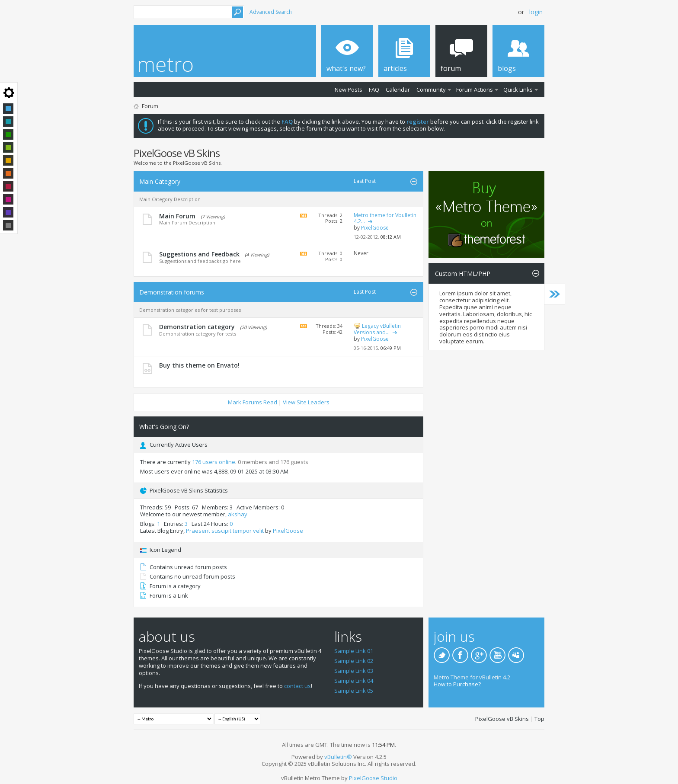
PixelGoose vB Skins (502, 719)
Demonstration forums (172, 292)
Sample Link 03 (354, 671)
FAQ (374, 90)
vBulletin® (338, 757)
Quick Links (518, 90)
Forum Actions (475, 90)
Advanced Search (271, 12)
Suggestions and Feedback (199, 254)
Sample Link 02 (354, 661)
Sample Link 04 (354, 681)
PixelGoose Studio (373, 778)
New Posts (349, 90)
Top (539, 719)
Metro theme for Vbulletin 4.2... (385, 218)
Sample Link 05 (354, 691)
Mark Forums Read (253, 402)
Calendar (398, 90)
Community (431, 90)
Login (536, 12)
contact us (297, 686)
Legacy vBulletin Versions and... (377, 329)
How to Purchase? (457, 684)
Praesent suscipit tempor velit (225, 531)
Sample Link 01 (354, 651)
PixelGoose (288, 531)
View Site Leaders (306, 402)
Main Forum (177, 216)
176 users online (214, 462)
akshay (238, 514)
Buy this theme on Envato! (199, 365)
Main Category (160, 181)
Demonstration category (197, 327)
